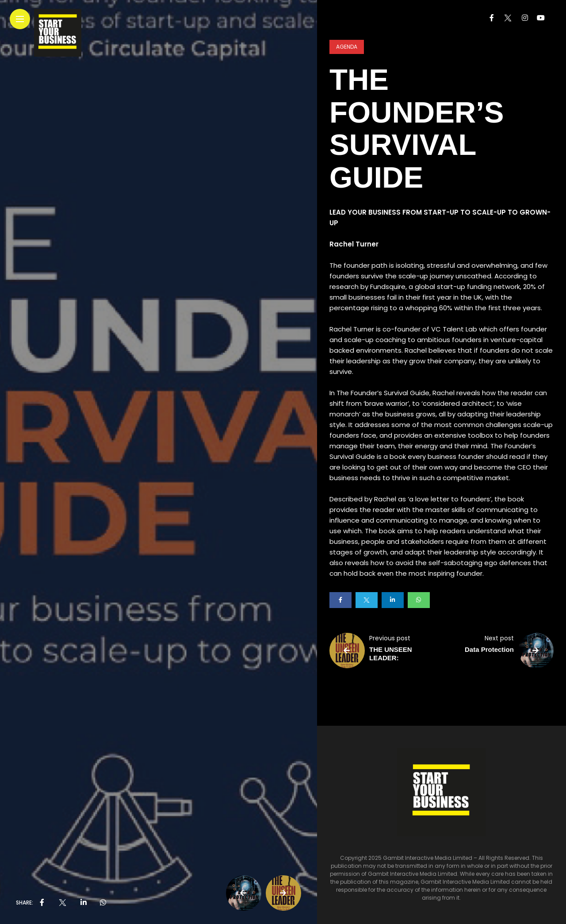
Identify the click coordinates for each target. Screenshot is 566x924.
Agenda (347, 47)
